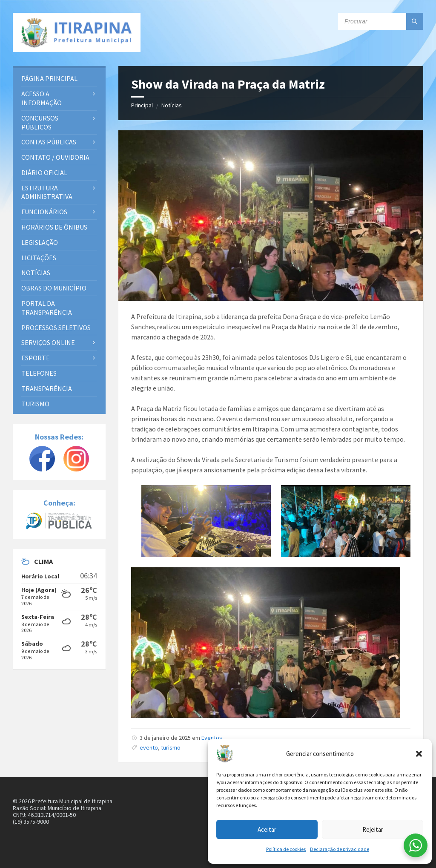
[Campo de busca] (381, 21)
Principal (142, 105)
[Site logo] (77, 32)
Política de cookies (286, 849)
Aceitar (267, 829)
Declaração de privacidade (340, 849)
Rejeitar (373, 829)
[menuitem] (59, 79)
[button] (419, 754)
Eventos (212, 738)
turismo (171, 747)
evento (149, 747)
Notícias (172, 105)
